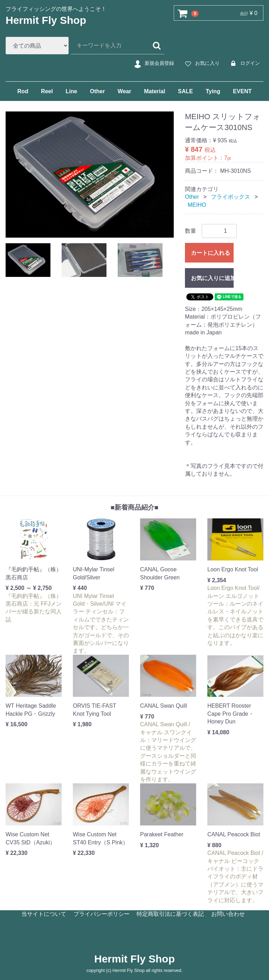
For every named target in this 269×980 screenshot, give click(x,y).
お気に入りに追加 (212, 278)
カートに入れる (211, 253)
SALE (185, 91)
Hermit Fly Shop (46, 20)
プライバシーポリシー (102, 914)
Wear (125, 91)
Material (154, 91)
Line (71, 91)
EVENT (242, 91)
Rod (23, 91)
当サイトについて (44, 914)
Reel (47, 91)
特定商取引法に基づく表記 (170, 914)
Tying (213, 91)
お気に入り (201, 63)
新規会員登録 (153, 63)
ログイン (244, 63)
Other (98, 91)
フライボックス (230, 197)
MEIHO (197, 205)
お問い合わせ (228, 914)
